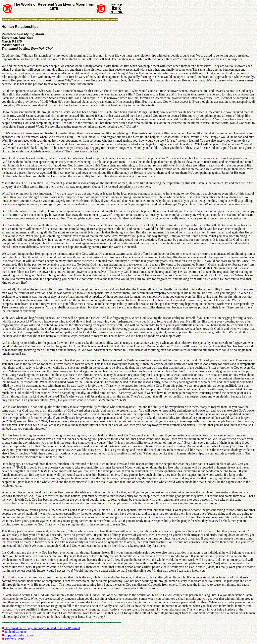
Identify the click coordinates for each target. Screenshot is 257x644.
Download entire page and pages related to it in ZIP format (42, 628)
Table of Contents (16, 632)
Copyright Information (19, 635)
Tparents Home (14, 639)
